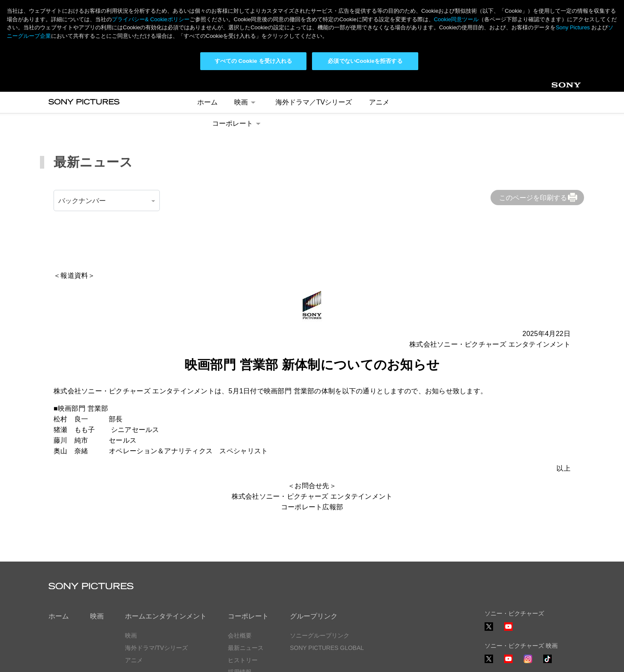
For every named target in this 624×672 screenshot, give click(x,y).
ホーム (59, 540)
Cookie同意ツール (182, 658)
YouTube (508, 554)
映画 (97, 540)
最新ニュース (246, 571)
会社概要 (240, 559)
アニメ (134, 583)
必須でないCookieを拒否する (365, 61)
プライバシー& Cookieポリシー (151, 19)
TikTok (547, 586)
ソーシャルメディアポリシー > (526, 634)
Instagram (528, 586)
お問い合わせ (246, 608)
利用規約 (133, 658)
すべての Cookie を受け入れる (254, 61)
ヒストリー (243, 583)
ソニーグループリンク (320, 559)
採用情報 (240, 596)
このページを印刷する (533, 121)
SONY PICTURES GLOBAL (327, 571)
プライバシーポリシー (78, 658)
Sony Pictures (573, 27)
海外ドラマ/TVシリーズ (156, 571)
